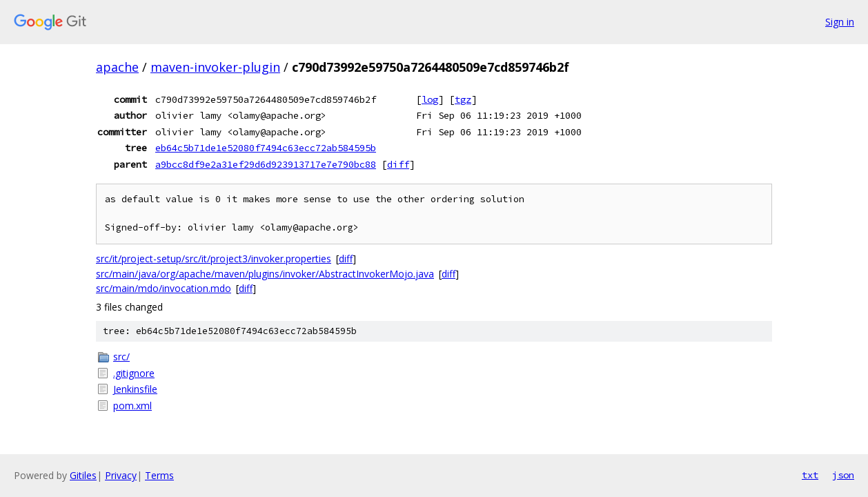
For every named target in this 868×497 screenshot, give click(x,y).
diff (398, 164)
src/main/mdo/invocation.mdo (164, 288)
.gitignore (134, 373)
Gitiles (83, 475)
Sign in (840, 22)
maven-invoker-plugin (215, 67)
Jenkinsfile (135, 389)
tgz (463, 99)
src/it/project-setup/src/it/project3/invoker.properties (214, 259)
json (843, 475)
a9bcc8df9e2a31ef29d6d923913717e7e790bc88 (266, 164)
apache (117, 67)
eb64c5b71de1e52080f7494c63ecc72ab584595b (266, 148)
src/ (121, 357)
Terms (159, 475)
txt (810, 475)
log (430, 99)
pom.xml (132, 406)
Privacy (121, 475)
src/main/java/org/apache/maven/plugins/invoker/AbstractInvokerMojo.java (265, 274)
